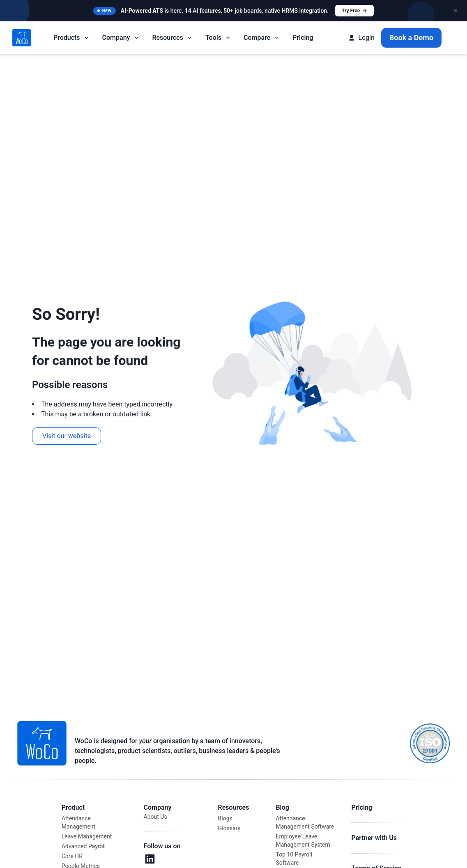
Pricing (303, 38)
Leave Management (87, 836)
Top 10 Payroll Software (294, 859)
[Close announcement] (455, 11)
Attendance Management (78, 822)
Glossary (229, 828)
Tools (218, 38)
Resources (173, 38)
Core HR (72, 856)
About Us (155, 817)
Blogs (225, 818)
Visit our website (67, 436)
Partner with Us (374, 838)
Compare (262, 38)
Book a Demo (411, 38)
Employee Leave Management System (303, 840)
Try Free (354, 11)
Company (121, 38)
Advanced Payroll (84, 846)
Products (72, 38)
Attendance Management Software (305, 822)
